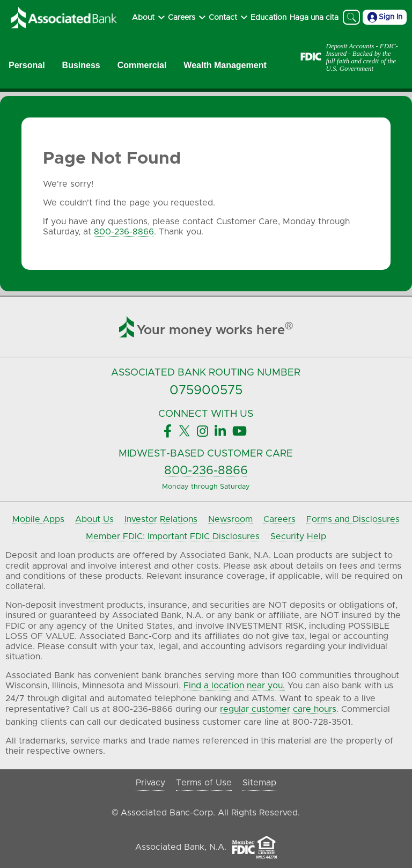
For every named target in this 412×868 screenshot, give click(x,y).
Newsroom (230, 519)
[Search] (351, 17)
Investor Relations (161, 519)
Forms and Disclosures (353, 519)
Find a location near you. (234, 686)
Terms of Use (204, 783)
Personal (27, 65)
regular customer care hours (278, 709)
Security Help (298, 536)
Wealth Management (225, 65)
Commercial (142, 65)
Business (81, 65)
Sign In (385, 17)
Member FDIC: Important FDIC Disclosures (173, 536)
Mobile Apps (38, 519)
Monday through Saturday (206, 487)
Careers (279, 519)
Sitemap (259, 783)
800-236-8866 (124, 232)
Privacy (150, 783)
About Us (94, 519)
